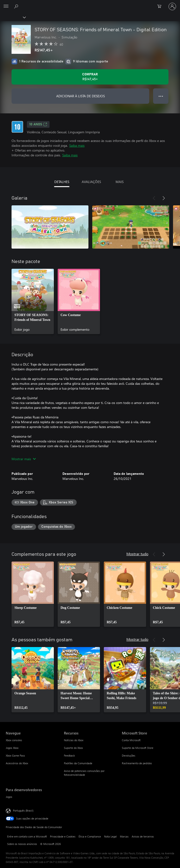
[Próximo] (164, 198)
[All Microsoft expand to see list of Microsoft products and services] (6, 6)
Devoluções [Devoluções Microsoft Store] (129, 755)
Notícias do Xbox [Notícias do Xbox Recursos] (74, 740)
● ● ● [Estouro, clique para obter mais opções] (161, 96)
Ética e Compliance (90, 836)
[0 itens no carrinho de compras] (161, 6)
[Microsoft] (90, 4)
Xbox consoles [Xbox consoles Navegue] (14, 740)
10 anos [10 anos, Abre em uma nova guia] (38, 124)
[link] (33, 301)
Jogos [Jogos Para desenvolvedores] (9, 797)
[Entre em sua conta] (172, 6)
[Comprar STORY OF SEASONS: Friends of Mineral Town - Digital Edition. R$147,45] (90, 77)
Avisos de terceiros (143, 836)
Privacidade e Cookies (63, 836)
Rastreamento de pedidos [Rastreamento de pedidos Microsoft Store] (137, 763)
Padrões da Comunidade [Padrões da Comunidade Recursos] (78, 763)
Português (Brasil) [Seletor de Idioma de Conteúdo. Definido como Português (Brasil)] (23, 810)
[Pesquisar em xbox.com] (17, 6)
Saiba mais (77, 145)
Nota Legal (110, 836)
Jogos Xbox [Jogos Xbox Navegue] (12, 748)
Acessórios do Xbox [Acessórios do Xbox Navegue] (17, 763)
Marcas (124, 836)
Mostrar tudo (137, 554)
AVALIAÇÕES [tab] (91, 182)
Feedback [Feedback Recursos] (69, 755)
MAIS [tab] (120, 182)
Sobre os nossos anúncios (22, 844)
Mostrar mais (24, 459)
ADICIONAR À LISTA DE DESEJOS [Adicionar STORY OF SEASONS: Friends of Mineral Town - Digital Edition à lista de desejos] (81, 96)
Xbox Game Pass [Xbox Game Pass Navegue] (15, 755)
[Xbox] (13, 17)
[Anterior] (154, 198)
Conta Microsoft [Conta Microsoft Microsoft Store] (131, 740)
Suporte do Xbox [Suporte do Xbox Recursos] (73, 748)
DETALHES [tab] (62, 182)
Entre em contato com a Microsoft (27, 836)
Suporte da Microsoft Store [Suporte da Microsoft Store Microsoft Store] (138, 748)
